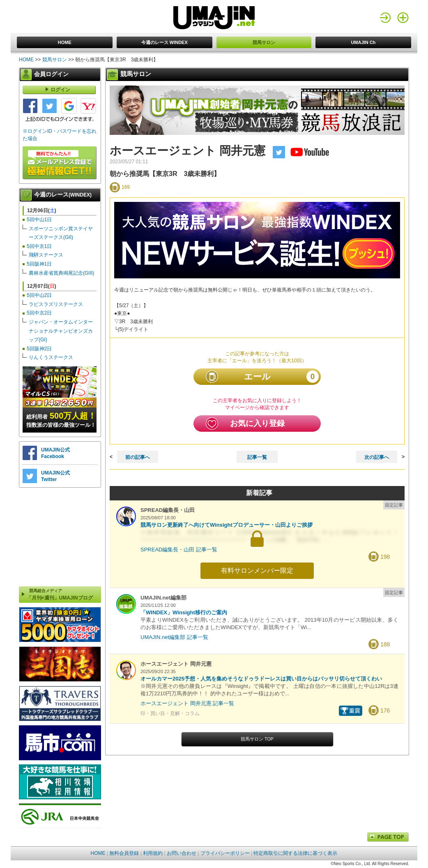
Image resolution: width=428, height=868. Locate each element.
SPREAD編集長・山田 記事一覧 (179, 550)
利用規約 (153, 853)
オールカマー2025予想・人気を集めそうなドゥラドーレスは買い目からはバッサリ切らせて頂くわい (261, 679)
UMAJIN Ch (363, 42)
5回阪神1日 (39, 264)
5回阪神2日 (39, 349)
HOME (65, 42)
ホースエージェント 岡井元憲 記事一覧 (187, 703)
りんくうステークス (51, 357)
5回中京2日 (39, 313)
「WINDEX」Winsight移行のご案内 (184, 612)
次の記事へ (377, 457)
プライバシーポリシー (225, 853)
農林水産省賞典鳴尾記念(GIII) (61, 273)
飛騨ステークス (46, 255)
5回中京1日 (39, 246)
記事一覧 (257, 457)
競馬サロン (264, 42)
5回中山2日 (39, 295)
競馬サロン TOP (257, 739)
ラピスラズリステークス (56, 304)
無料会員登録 (124, 853)
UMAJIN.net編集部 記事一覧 (174, 637)
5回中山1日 (39, 220)
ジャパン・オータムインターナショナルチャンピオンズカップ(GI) (61, 331)
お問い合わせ (182, 853)
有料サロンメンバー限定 (257, 571)
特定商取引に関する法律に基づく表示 (295, 853)
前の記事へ (138, 457)
